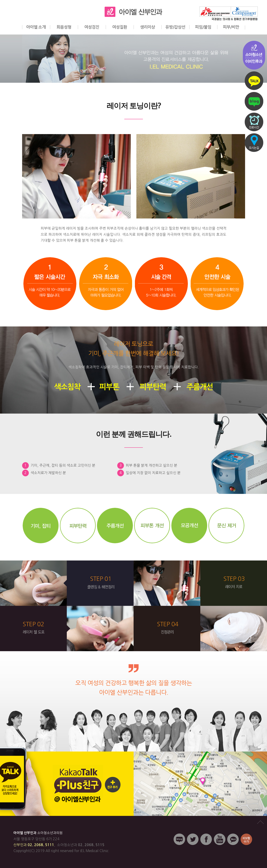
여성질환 (120, 27)
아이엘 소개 (36, 27)
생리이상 (148, 27)
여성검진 (92, 27)
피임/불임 (203, 27)
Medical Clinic (97, 851)
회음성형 (64, 27)
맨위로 (260, 822)
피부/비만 (231, 27)
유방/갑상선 (175, 27)
